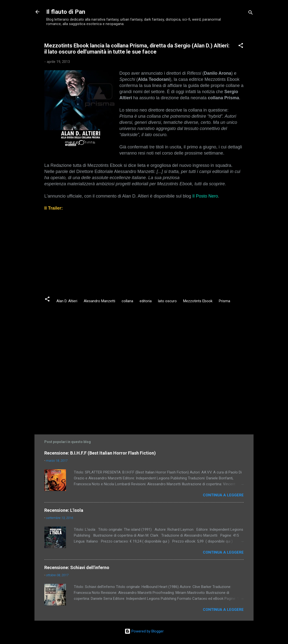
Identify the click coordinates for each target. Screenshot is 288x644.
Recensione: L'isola (64, 510)
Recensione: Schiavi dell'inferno (77, 567)
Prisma (224, 301)
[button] (241, 46)
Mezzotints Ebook (198, 301)
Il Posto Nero (205, 196)
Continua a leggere (223, 495)
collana (127, 301)
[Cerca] (251, 13)
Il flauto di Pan (66, 12)
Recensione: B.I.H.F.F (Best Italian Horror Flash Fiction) (100, 453)
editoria (146, 301)
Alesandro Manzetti (99, 301)
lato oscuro (167, 301)
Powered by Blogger (144, 631)
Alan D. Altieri (67, 301)
